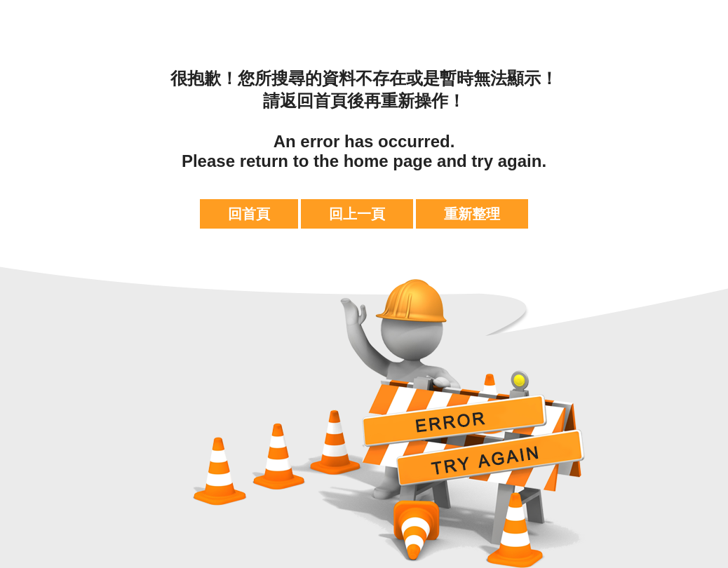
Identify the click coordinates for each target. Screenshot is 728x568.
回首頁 (249, 214)
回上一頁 (357, 214)
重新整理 (472, 214)
